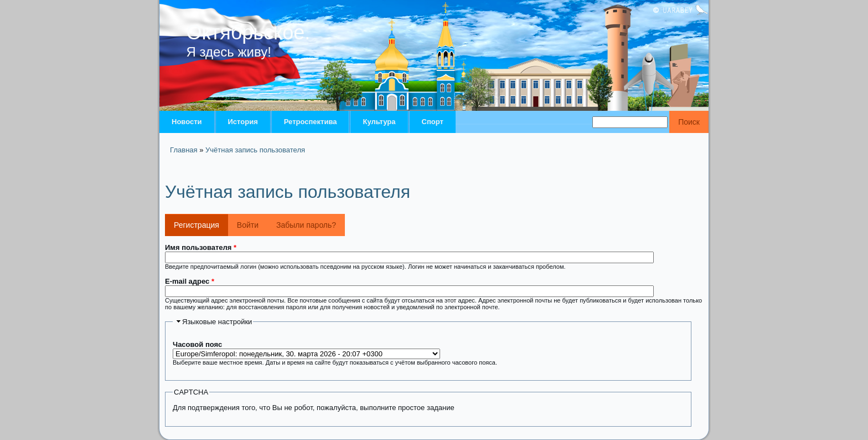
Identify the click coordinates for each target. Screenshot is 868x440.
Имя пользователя (201, 247)
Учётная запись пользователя (255, 150)
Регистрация (201, 222)
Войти (248, 225)
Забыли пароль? (306, 225)
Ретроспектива (311, 122)
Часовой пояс (197, 344)
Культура (379, 122)
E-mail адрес (190, 281)
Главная (184, 150)
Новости (187, 122)
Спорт (433, 122)
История (243, 122)
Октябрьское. (249, 32)
